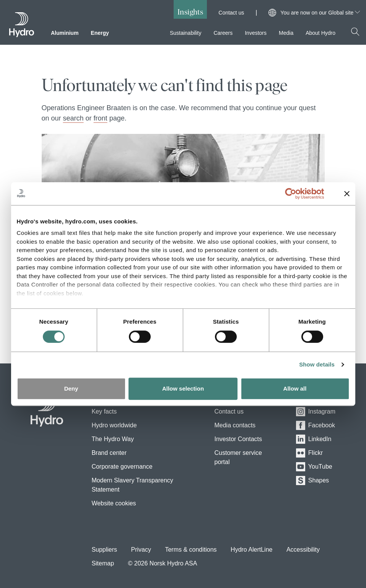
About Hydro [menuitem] (320, 33)
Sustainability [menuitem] (186, 33)
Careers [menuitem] (223, 33)
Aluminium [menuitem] (65, 33)
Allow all (295, 388)
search (73, 118)
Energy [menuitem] (100, 33)
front (101, 118)
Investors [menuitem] (256, 33)
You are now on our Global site (320, 13)
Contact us (231, 13)
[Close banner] (347, 194)
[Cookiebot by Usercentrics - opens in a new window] (297, 194)
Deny (71, 388)
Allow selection (183, 388)
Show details (317, 364)
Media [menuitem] (286, 33)
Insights (190, 12)
